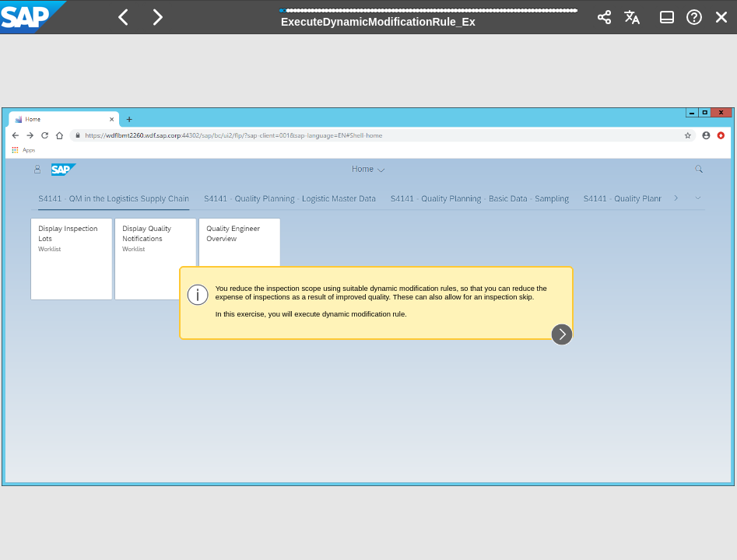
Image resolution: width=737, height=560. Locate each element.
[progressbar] (429, 16)
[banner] (368, 17)
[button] (124, 17)
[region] (368, 297)
